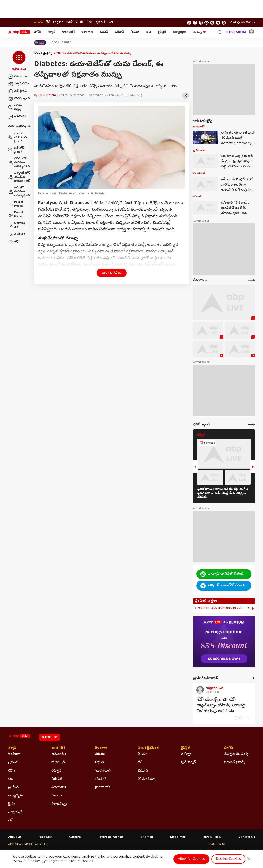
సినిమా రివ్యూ (15, 108)
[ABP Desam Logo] (19, 32)
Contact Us (247, 837)
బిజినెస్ (104, 32)
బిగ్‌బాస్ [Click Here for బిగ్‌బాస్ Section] (143, 771)
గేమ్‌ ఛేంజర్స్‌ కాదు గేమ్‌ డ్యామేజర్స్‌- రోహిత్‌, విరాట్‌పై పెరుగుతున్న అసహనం (221, 706)
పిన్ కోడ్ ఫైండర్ (16, 150)
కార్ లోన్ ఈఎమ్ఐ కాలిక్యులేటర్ (19, 192)
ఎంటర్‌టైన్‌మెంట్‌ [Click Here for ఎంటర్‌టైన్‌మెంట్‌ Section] (148, 748)
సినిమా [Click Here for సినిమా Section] (142, 754)
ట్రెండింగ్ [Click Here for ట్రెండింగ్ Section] (13, 787)
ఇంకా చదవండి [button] (112, 273)
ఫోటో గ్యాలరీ (19, 99)
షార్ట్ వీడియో (19, 84)
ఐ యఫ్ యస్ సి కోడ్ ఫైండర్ (18, 138)
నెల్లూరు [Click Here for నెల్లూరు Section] (57, 796)
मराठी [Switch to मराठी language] (69, 22)
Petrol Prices (16, 204)
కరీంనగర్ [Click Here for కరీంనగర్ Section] (100, 779)
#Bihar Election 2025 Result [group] (221, 608)
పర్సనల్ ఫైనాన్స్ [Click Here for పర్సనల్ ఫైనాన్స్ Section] (234, 763)
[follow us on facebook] (195, 23)
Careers (75, 837)
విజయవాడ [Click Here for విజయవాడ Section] (59, 787)
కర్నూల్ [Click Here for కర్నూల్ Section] (56, 771)
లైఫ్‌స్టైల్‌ (162, 32)
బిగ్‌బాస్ (120, 32)
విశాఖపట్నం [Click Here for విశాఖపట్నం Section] (59, 804)
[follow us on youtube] (206, 23)
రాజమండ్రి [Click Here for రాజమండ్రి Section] (58, 763)
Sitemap (147, 837)
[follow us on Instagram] (212, 23)
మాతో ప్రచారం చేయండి (243, 23)
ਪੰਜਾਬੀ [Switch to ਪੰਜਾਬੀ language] (79, 22)
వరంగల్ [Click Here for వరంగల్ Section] (100, 754)
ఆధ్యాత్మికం (180, 32)
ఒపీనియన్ (18, 117)
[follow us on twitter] (189, 23)
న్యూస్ (51, 32)
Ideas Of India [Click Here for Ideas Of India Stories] (61, 43)
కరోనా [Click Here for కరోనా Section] (12, 771)
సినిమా (135, 32)
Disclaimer (178, 837)
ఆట (148, 32)
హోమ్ (37, 32)
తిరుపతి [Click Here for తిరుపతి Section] (57, 779)
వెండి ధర (17, 234)
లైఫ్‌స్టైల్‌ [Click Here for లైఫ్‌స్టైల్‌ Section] (185, 748)
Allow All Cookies (191, 859)
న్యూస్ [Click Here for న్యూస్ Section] (12, 748)
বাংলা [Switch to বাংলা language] (89, 22)
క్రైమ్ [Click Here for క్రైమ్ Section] (12, 804)
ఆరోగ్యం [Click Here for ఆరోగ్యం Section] (186, 754)
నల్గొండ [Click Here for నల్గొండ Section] (99, 763)
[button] (19, 61)
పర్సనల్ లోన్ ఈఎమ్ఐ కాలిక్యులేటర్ (19, 177)
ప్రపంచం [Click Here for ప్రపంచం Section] (14, 763)
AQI (14, 242)
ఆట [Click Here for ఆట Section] (11, 779)
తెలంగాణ (87, 32)
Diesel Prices (16, 215)
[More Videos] (251, 280)
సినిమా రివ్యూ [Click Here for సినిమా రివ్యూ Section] (146, 779)
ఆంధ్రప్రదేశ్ (68, 32)
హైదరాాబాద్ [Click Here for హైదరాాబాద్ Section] (102, 787)
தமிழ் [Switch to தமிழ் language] (112, 22)
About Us (15, 837)
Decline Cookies (228, 859)
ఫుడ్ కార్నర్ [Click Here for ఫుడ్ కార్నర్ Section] (188, 763)
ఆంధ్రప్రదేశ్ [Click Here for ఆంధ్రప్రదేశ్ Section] (58, 748)
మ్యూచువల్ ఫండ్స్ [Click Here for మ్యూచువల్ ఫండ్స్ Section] (237, 754)
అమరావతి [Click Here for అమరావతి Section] (59, 754)
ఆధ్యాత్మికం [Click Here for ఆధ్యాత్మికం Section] (16, 796)
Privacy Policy (212, 837)
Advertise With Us (111, 837)
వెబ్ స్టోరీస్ (17, 91)
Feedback (45, 837)
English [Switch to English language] (58, 22)
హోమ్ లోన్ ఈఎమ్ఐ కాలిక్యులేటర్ (19, 163)
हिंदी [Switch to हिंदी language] (48, 22)
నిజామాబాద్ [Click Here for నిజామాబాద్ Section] (103, 771)
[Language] (50, 737)
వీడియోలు (17, 77)
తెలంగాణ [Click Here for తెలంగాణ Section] (101, 748)
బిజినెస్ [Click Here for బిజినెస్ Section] (229, 748)
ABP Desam (48, 96)
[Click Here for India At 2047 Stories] (40, 43)
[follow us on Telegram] (218, 23)
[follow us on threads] (201, 23)
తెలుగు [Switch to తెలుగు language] (38, 22)
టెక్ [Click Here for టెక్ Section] (10, 821)
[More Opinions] (251, 678)
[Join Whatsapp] (224, 23)
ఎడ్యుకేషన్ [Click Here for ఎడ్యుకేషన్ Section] (15, 812)
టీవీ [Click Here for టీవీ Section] (140, 763)
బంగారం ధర (17, 225)
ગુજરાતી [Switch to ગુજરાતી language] (100, 22)
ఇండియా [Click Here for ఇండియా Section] (14, 754)
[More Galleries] (251, 425)
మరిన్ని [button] (199, 32)
